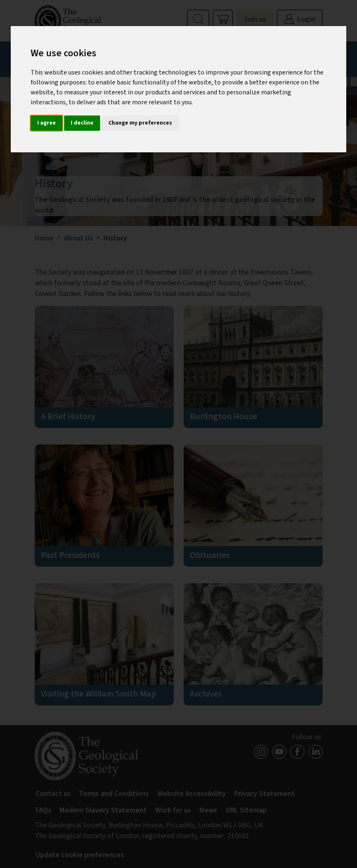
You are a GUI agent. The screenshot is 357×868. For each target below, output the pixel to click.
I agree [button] (47, 123)
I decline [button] (82, 123)
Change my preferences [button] (140, 123)
